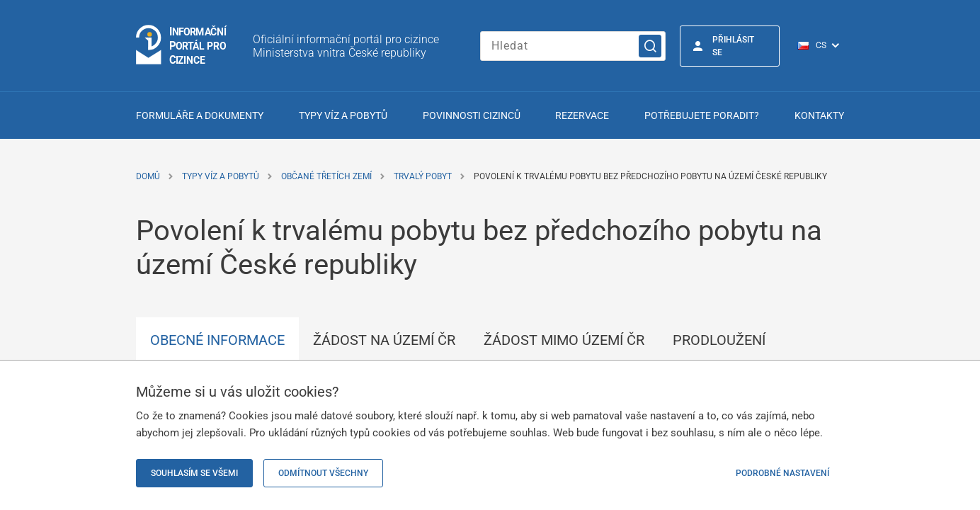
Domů (148, 176)
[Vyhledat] (650, 46)
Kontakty (819, 115)
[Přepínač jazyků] (826, 46)
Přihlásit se (733, 46)
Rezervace (582, 115)
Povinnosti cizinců (472, 115)
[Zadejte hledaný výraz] (573, 46)
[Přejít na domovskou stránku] (182, 46)
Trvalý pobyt (423, 176)
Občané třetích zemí (326, 176)
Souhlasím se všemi (194, 473)
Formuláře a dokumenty (200, 115)
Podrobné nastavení (782, 473)
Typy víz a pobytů (343, 115)
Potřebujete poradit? (702, 115)
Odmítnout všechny (323, 473)
